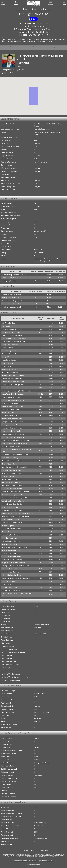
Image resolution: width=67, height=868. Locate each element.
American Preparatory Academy (13, 307)
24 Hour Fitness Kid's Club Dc (12, 504)
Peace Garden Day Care (9, 360)
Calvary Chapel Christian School (13, 382)
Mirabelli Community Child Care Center (15, 516)
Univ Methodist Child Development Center (16, 498)
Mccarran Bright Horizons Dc (12, 550)
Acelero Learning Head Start (11, 541)
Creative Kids (6, 366)
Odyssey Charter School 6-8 (11, 304)
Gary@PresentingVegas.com (13, 70)
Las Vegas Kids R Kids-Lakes (11, 473)
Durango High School (9, 281)
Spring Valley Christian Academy (13, 394)
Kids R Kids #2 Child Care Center (13, 329)
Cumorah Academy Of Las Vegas (13, 434)
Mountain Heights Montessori (12, 354)
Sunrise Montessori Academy (12, 419)
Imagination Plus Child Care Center (14, 563)
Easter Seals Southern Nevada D (13, 437)
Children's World (7, 348)
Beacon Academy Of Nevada (11, 295)
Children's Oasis (7, 363)
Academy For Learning (9, 581)
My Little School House (10, 372)
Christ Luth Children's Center (12, 523)
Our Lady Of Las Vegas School (12, 495)
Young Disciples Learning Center (13, 501)
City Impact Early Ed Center (11, 556)
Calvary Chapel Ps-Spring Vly (12, 379)
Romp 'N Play (6, 357)
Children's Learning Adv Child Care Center (16, 440)
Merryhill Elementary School (12, 461)
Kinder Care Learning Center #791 (13, 341)
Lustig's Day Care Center (10, 535)
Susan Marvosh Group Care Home (13, 375)
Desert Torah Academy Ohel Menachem (15, 443)
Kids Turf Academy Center (10, 409)
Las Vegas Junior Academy (11, 425)
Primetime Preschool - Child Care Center (16, 492)
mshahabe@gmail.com (42, 129)
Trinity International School (11, 529)
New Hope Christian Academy (12, 560)
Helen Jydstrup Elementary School (14, 275)
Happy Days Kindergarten (10, 416)
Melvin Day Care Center (10, 479)
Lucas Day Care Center (9, 544)
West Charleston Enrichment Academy (15, 467)
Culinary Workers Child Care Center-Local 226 (17, 513)
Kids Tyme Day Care (8, 323)
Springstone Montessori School (13, 422)
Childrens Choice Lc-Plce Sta (11, 431)
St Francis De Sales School (11, 569)
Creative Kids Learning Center (12, 335)
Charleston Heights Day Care (12, 428)
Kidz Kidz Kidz (6, 326)
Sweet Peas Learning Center (11, 403)
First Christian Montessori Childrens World (16, 578)
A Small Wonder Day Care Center (13, 470)
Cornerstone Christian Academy (13, 400)
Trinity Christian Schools (10, 572)
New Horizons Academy (10, 458)
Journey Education (8, 412)
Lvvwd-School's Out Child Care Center (15, 455)
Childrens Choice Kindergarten (12, 385)
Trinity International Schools (12, 489)
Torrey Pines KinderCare (10, 345)
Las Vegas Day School (9, 369)
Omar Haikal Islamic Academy (12, 485)
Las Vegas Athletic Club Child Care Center (16, 566)
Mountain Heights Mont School (12, 482)
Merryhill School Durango (10, 464)
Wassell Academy (8, 388)
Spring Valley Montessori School (13, 406)
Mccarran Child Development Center (14, 547)
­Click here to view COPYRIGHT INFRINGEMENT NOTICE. (31, 857)
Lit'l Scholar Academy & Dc (11, 446)
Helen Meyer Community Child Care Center (16, 391)
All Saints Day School (9, 553)
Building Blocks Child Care (11, 397)
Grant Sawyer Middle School (11, 278)
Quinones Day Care (8, 526)
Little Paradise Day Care (10, 507)
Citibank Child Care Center (11, 590)
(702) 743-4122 (8, 73)
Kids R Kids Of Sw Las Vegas (11, 332)
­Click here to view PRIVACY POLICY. (49, 857)
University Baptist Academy (11, 519)
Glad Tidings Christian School (12, 510)
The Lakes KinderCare (9, 538)
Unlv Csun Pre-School (9, 476)
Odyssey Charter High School (12, 301)
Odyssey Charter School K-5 (11, 298)
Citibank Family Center (10, 587)
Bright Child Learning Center (12, 575)
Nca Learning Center (9, 351)
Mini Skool (5, 532)
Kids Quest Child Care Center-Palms (14, 338)
